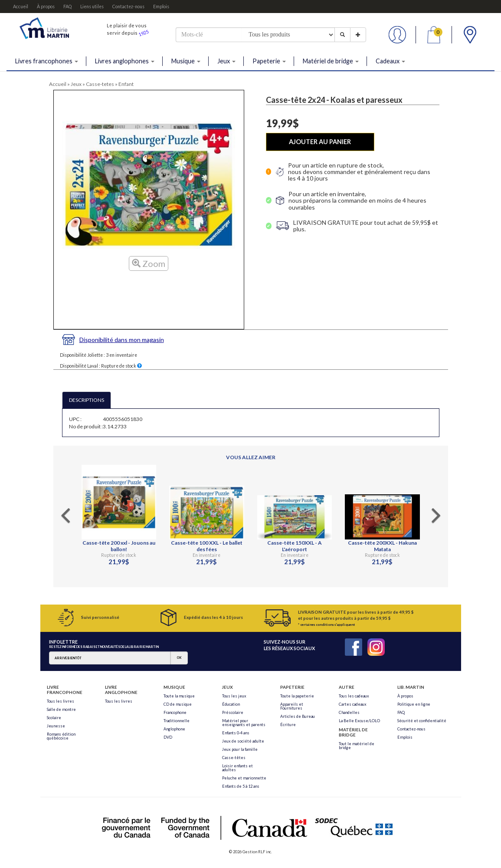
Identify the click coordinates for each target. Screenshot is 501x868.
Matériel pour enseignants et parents (244, 723)
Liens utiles (92, 7)
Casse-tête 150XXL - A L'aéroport (295, 546)
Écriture (288, 725)
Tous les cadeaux (354, 696)
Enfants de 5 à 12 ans (241, 786)
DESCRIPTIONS (87, 400)
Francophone (175, 712)
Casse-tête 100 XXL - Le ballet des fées (207, 546)
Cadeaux (390, 61)
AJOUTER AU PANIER (320, 142)
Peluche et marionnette (244, 778)
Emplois (161, 7)
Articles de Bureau (298, 716)
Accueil (21, 7)
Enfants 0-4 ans (236, 733)
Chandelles (349, 712)
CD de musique (178, 704)
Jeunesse (56, 726)
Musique (186, 61)
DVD (168, 737)
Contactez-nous (128, 7)
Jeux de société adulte (243, 741)
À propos (46, 7)
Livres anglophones (125, 61)
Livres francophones (47, 61)
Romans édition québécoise (61, 736)
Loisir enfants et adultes (237, 768)
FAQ (67, 7)
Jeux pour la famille (240, 749)
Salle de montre (61, 709)
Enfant (126, 84)
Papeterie (269, 61)
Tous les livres (61, 701)
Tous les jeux (234, 696)
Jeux (226, 61)
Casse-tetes (100, 84)
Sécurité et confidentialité (422, 721)
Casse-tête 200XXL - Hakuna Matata (382, 546)
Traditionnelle (177, 721)
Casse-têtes (234, 758)
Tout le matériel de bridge (357, 746)
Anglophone (174, 729)
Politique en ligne (414, 704)
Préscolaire (233, 712)
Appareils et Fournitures (292, 706)
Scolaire (54, 718)
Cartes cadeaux (353, 704)
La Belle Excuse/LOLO (359, 721)
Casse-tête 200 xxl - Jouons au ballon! (119, 546)
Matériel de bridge (331, 61)
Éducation (231, 704)
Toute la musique (179, 696)
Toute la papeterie (297, 696)
